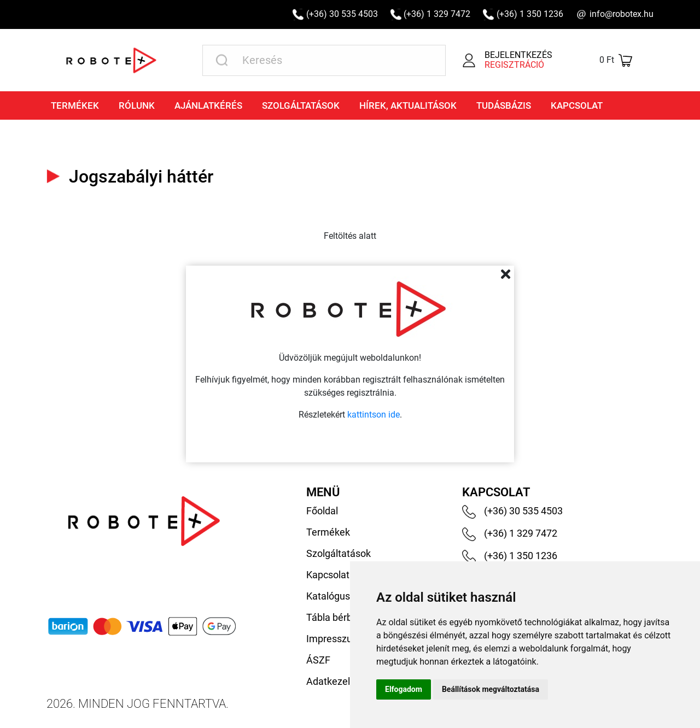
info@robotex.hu (622, 14)
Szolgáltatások (301, 105)
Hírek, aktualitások (408, 105)
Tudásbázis (504, 105)
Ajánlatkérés (208, 105)
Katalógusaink (337, 596)
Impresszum (334, 639)
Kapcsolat (577, 105)
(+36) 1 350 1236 (530, 14)
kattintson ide (374, 415)
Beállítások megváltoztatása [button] (491, 689)
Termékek (75, 105)
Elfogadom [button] (404, 689)
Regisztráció (514, 65)
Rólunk (137, 105)
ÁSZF (318, 660)
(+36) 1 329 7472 (437, 14)
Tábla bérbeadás (343, 617)
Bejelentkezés (518, 55)
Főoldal (322, 511)
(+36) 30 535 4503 (342, 14)
